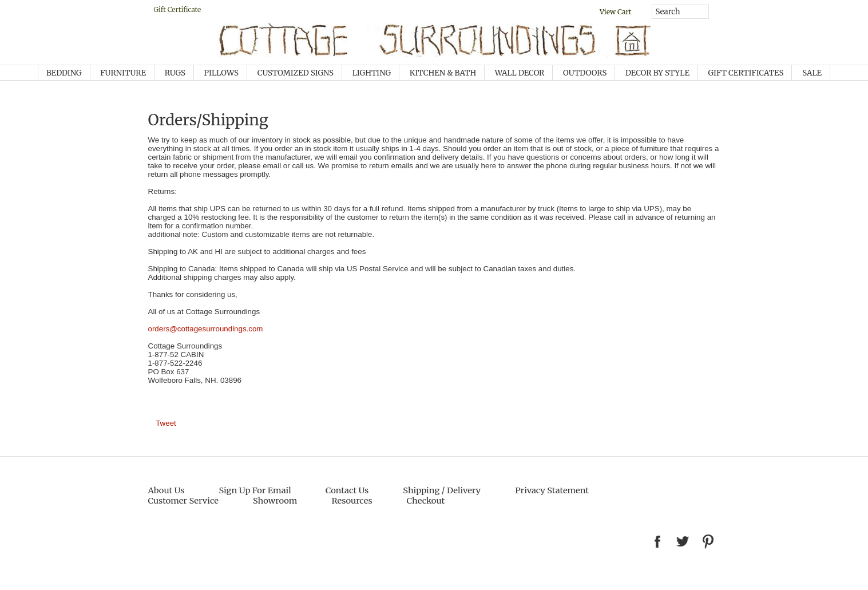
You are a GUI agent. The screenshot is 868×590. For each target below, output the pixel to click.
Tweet (166, 423)
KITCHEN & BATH (443, 73)
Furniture (123, 73)
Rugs (175, 73)
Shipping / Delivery (442, 490)
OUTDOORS (585, 73)
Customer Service (183, 501)
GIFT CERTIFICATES (746, 73)
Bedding (64, 73)
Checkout (426, 501)
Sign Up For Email (255, 490)
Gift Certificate (178, 9)
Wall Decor (520, 73)
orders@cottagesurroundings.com (206, 329)
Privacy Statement (552, 490)
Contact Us (347, 490)
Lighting (372, 73)
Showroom (275, 501)
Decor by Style (657, 73)
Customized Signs (296, 73)
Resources (352, 501)
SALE (812, 73)
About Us (167, 490)
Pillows (221, 73)
